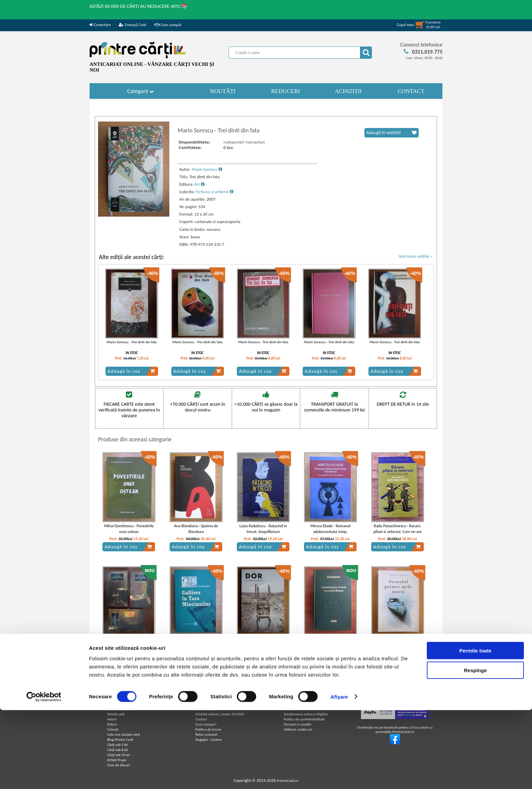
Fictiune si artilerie (215, 192)
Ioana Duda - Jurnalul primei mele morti (397, 643)
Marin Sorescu (207, 169)
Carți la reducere (120, 709)
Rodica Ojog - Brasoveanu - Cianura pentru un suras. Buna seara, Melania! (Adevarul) (330, 646)
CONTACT (411, 91)
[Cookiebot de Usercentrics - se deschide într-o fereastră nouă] (44, 776)
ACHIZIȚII (348, 91)
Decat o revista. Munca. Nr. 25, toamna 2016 (263, 643)
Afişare (339, 776)
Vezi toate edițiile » (416, 256)
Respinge (475, 749)
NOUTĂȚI (223, 91)
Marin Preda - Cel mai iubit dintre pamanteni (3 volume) (129, 643)
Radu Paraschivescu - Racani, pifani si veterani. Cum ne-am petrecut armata (397, 532)
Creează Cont (132, 25)
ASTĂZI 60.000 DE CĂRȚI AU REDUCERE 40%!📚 (139, 6)
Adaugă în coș (131, 371)
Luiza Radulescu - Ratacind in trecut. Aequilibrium (263, 529)
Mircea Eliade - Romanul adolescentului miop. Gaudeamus (330, 532)
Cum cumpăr (168, 25)
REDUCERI (286, 91)
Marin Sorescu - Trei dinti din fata (132, 342)
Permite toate (475, 729)
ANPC (288, 709)
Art (199, 184)
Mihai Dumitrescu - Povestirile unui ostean (129, 529)
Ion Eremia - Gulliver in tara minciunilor (196, 643)
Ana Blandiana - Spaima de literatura (196, 529)
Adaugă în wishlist (392, 133)
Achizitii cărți (205, 709)
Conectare (100, 25)
